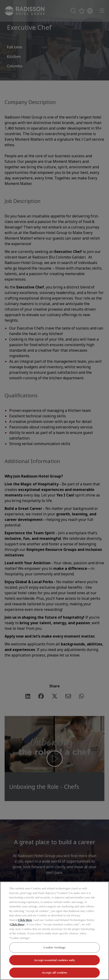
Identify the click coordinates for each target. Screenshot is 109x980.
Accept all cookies (54, 973)
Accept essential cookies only (54, 960)
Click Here (25, 920)
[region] (54, 931)
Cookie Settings (54, 947)
